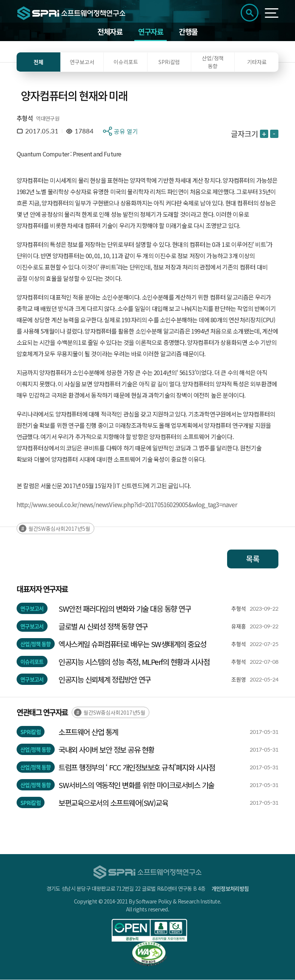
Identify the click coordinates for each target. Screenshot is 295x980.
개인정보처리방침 (230, 889)
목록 (253, 559)
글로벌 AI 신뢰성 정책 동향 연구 (103, 627)
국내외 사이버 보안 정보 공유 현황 (106, 750)
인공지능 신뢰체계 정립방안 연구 (105, 680)
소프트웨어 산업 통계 (88, 732)
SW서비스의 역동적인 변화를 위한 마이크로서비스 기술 (136, 785)
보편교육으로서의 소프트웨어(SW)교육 (113, 803)
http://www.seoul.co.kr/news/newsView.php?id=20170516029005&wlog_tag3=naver (127, 505)
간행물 (188, 32)
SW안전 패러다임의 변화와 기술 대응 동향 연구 (125, 609)
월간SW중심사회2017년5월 (59, 529)
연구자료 (151, 32)
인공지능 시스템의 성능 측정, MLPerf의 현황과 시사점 (134, 662)
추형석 (25, 118)
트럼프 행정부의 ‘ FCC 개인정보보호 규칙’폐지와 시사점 (138, 768)
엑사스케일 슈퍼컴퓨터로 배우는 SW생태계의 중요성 (132, 644)
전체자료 (110, 32)
